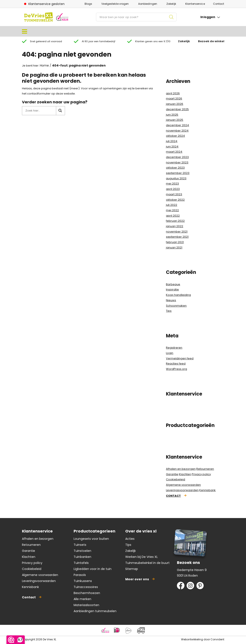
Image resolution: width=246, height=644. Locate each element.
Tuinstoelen (82, 551)
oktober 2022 (175, 200)
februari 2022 (175, 221)
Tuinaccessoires (86, 587)
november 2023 (177, 162)
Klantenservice (195, 4)
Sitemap (132, 569)
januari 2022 (175, 226)
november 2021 (177, 232)
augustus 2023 (176, 178)
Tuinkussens (83, 581)
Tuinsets (80, 545)
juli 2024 (172, 141)
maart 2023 (174, 194)
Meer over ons (137, 579)
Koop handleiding (178, 295)
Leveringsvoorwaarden (182, 490)
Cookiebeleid (176, 479)
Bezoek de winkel (211, 41)
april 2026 (173, 93)
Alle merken (82, 599)
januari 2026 (175, 104)
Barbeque (173, 284)
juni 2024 (172, 147)
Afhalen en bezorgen (181, 469)
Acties (130, 539)
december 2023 (177, 157)
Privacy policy (201, 474)
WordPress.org (176, 369)
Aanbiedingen (148, 4)
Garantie (172, 474)
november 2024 (177, 131)
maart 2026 (174, 99)
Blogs (88, 4)
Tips (169, 311)
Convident (217, 639)
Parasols (80, 575)
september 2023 (178, 173)
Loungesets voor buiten (91, 539)
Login (170, 353)
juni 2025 (172, 115)
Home (44, 65)
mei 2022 (172, 210)
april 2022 (173, 216)
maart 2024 (174, 152)
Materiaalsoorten (86, 605)
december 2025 (177, 109)
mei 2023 (172, 184)
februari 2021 (175, 242)
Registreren (174, 348)
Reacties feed (176, 364)
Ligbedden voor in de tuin (93, 569)
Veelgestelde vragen (115, 4)
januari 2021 (174, 248)
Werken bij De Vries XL (142, 557)
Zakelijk (171, 4)
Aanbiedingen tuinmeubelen (95, 611)
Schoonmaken (176, 306)
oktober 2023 (175, 168)
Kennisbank (207, 490)
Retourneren (205, 469)
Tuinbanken (82, 557)
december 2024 (177, 125)
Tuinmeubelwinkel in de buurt (147, 563)
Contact (219, 4)
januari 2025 (175, 120)
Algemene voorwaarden (183, 485)
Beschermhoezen (87, 593)
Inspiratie (172, 289)
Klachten (185, 474)
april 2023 (173, 189)
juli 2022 (172, 205)
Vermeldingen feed (180, 358)
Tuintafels (81, 563)
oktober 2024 (175, 136)
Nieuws (171, 300)
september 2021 (177, 237)
